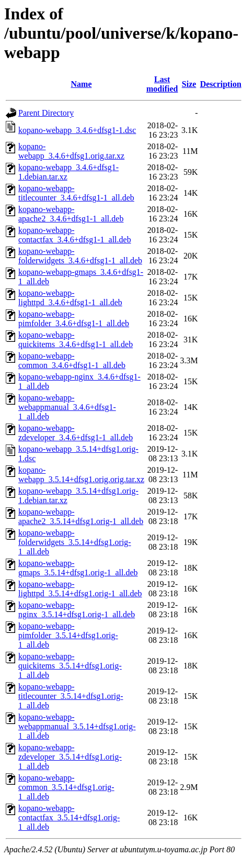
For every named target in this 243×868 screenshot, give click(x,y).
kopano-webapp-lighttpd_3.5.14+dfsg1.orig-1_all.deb (80, 589)
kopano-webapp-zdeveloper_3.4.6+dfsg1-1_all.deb (76, 433)
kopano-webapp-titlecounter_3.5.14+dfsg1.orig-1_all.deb (71, 696)
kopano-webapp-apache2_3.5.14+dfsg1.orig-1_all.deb (81, 516)
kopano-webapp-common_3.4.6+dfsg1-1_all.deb (72, 360)
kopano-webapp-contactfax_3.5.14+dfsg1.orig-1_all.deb (69, 817)
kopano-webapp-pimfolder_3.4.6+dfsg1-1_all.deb (74, 319)
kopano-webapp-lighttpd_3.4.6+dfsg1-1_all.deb (70, 298)
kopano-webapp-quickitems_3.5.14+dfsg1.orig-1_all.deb (70, 666)
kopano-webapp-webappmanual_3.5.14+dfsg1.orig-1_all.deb (77, 726)
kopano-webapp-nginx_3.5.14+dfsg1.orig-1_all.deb (77, 610)
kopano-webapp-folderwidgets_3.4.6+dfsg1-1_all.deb (80, 256)
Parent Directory (46, 113)
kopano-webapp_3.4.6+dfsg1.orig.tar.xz (71, 151)
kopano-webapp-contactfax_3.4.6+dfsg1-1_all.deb (75, 235)
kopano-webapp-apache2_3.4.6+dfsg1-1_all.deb (71, 214)
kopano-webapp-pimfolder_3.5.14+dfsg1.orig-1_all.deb (68, 635)
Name (82, 84)
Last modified (162, 84)
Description (221, 84)
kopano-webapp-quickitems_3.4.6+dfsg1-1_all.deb (76, 340)
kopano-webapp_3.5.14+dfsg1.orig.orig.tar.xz (81, 475)
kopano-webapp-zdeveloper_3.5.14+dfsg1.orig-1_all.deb (70, 757)
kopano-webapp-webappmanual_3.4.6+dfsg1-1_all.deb (67, 407)
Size (189, 84)
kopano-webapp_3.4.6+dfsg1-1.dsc (77, 130)
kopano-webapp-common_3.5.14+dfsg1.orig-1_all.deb (66, 787)
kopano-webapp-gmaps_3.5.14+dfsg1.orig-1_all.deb (78, 568)
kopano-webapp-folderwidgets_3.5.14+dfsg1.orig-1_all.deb (75, 542)
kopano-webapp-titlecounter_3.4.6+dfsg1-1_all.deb (76, 193)
